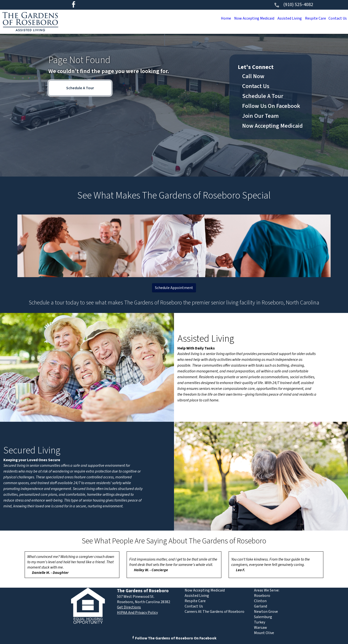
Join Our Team (260, 116)
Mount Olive (264, 633)
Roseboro (262, 596)
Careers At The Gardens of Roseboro (214, 612)
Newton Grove (266, 612)
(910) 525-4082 (294, 5)
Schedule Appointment (174, 288)
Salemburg (263, 617)
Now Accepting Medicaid (248, 18)
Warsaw (261, 628)
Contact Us (337, 18)
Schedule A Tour (80, 88)
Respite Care (313, 18)
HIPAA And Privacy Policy (137, 613)
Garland (261, 606)
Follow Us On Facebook (271, 106)
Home (218, 18)
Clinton (260, 601)
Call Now (253, 76)
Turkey (260, 622)
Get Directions (129, 607)
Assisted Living (285, 18)
